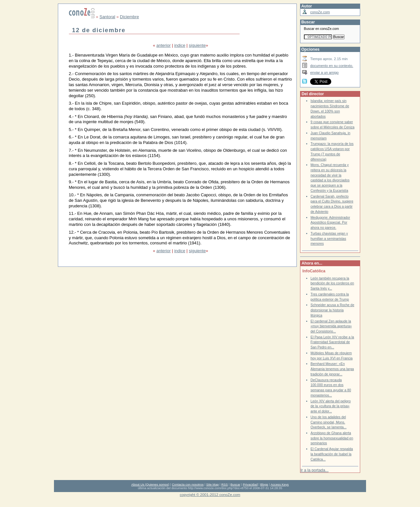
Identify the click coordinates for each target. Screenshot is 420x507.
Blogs (264, 484)
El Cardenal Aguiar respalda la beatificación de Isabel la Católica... (332, 454)
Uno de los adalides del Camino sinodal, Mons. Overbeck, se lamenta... (328, 422)
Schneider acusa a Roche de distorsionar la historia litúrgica (332, 310)
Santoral (107, 17)
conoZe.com (320, 12)
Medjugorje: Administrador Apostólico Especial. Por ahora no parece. (330, 223)
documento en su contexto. (332, 66)
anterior (164, 45)
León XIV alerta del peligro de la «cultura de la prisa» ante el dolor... (331, 406)
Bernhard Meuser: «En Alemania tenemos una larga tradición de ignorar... (332, 369)
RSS (225, 484)
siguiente (197, 45)
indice (180, 45)
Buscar (235, 484)
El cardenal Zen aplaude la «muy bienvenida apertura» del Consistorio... (331, 326)
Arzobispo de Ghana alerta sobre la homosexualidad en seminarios (332, 438)
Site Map (212, 484)
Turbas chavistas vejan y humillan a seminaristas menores (329, 239)
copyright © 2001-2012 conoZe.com (210, 494)
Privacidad (250, 484)
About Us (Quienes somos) (150, 484)
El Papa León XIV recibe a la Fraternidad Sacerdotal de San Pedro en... (332, 342)
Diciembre (130, 17)
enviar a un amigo (324, 72)
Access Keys (280, 484)
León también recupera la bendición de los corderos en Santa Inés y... (332, 283)
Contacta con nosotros (188, 484)
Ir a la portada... (314, 470)
